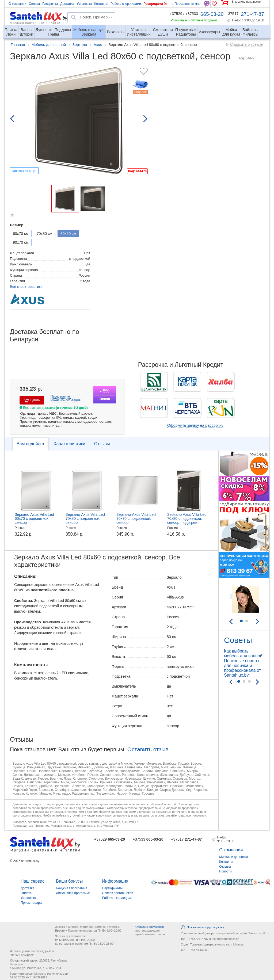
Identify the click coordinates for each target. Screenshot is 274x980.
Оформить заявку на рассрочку (195, 425)
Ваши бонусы (69, 881)
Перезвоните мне (186, 4)
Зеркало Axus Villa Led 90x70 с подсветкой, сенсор (136, 518)
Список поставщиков (118, 893)
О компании (17, 4)
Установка (84, 4)
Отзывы (102, 444)
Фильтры (250, 30)
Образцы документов (150, 927)
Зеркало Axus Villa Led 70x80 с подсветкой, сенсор (85, 518)
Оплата (34, 4)
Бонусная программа (72, 888)
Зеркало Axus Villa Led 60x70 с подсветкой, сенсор (34, 518)
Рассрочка (50, 4)
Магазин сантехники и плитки (35, 22)
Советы (238, 640)
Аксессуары (209, 32)
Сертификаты (113, 888)
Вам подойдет (31, 444)
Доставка (67, 4)
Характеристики (69, 444)
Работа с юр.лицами (126, 4)
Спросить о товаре (246, 44)
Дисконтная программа (73, 893)
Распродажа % (155, 4)
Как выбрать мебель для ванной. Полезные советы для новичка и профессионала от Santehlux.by (244, 663)
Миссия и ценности (233, 857)
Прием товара (31, 903)
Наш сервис (33, 881)
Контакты (101, 4)
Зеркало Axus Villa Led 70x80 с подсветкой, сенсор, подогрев (187, 518)
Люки (11, 30)
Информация (115, 881)
